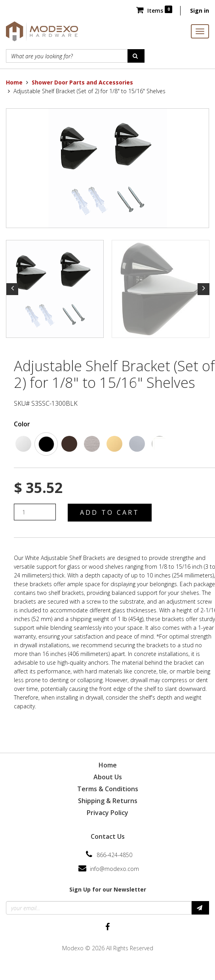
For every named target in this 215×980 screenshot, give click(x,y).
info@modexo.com (114, 869)
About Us (108, 777)
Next (204, 289)
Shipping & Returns (108, 801)
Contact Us (108, 836)
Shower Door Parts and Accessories (82, 82)
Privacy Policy (107, 813)
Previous (12, 289)
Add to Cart (110, 512)
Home (14, 82)
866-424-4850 (114, 855)
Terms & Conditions (108, 789)
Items (154, 11)
